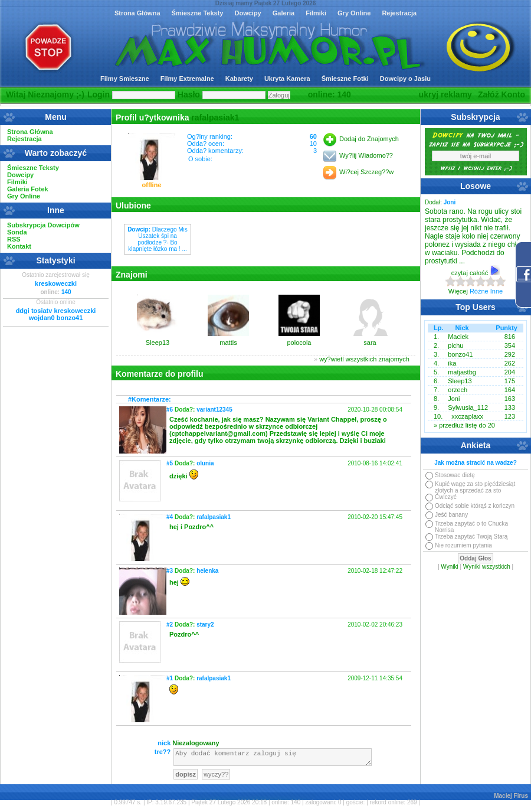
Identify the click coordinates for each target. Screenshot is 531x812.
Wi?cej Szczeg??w (366, 172)
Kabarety (239, 79)
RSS (14, 239)
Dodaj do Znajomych (369, 139)
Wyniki (449, 567)
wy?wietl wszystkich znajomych (364, 359)
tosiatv (42, 311)
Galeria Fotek (28, 189)
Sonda (17, 232)
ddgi (23, 311)
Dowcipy (248, 13)
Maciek (458, 337)
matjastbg (462, 372)
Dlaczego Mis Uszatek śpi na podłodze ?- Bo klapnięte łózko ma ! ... (158, 239)
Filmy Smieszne (125, 79)
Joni (454, 399)
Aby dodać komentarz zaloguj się (273, 759)
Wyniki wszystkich (487, 567)
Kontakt (19, 246)
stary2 (205, 625)
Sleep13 (460, 381)
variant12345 (214, 410)
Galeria (283, 13)
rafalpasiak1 (215, 118)
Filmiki (316, 13)
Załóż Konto (501, 94)
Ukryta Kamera (287, 79)
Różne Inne (486, 291)
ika (452, 363)
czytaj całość (476, 273)
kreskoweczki (56, 283)
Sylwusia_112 (468, 407)
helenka (207, 571)
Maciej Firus (511, 799)
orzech (458, 390)
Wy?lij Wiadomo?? (366, 155)
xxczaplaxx (467, 416)
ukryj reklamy (445, 94)
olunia (205, 463)
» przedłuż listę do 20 (464, 425)
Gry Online (354, 13)
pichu (455, 345)
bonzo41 (70, 318)
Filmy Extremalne (187, 79)
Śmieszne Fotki (345, 79)
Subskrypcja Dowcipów (43, 225)
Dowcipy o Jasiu (405, 79)
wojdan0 (42, 318)
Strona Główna (137, 13)
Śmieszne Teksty (198, 13)
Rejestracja (399, 13)
